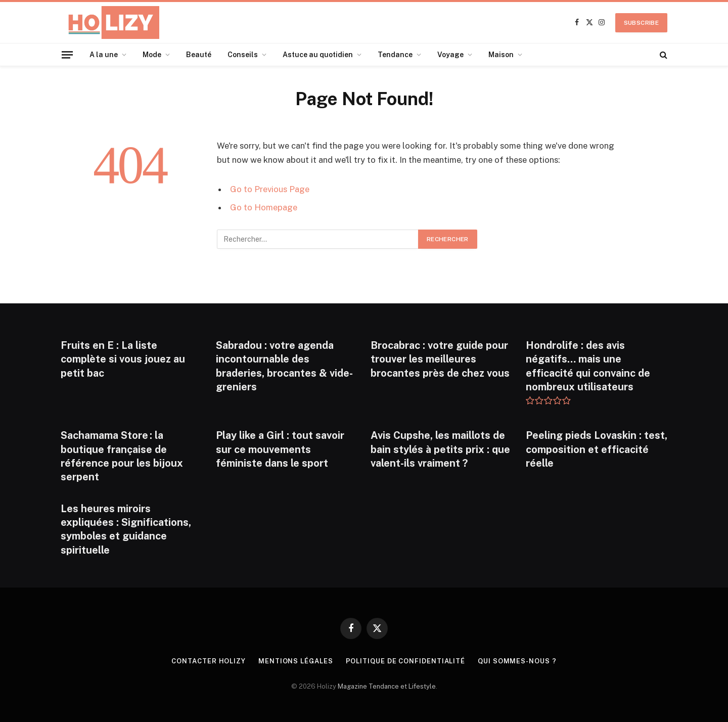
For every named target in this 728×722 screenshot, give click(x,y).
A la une (104, 55)
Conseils (243, 55)
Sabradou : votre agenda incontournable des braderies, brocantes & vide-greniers (284, 366)
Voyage (450, 55)
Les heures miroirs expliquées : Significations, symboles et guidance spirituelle (126, 529)
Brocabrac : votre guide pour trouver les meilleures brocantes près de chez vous (440, 359)
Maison (501, 55)
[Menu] (67, 54)
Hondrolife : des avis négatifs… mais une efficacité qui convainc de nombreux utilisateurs (588, 366)
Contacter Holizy (209, 661)
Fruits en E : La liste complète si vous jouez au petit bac (123, 359)
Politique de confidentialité (405, 661)
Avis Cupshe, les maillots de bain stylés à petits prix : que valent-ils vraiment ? (440, 449)
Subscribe (641, 23)
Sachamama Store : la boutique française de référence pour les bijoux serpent (122, 456)
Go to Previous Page (270, 189)
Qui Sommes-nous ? (517, 661)
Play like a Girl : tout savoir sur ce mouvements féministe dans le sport (280, 449)
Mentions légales (296, 661)
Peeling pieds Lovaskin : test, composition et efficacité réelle (597, 449)
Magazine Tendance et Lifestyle (387, 686)
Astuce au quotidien (318, 55)
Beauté (199, 55)
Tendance (395, 55)
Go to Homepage (264, 207)
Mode (152, 55)
